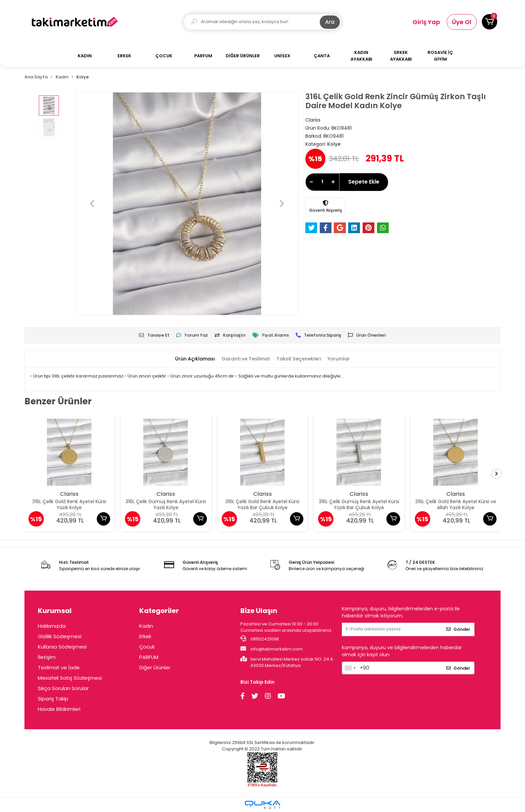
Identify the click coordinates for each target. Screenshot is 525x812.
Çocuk (147, 647)
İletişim (47, 657)
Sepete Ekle (364, 182)
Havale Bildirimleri (59, 709)
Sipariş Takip (53, 699)
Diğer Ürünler (155, 667)
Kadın (146, 626)
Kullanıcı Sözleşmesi (62, 647)
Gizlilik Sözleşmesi (60, 636)
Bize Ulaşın (259, 611)
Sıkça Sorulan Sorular (63, 688)
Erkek (145, 636)
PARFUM (149, 657)
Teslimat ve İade (59, 667)
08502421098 (260, 639)
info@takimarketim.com (272, 649)
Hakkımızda (52, 626)
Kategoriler (159, 611)
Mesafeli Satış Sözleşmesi (70, 678)
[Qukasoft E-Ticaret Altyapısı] (262, 805)
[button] (490, 22)
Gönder (458, 629)
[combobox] (350, 668)
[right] (501, 474)
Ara (330, 22)
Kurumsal (55, 611)
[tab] (191, 359)
